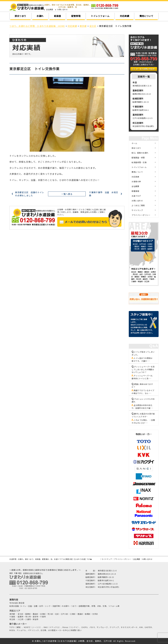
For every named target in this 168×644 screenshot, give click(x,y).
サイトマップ (137, 210)
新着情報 (135, 191)
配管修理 (76, 16)
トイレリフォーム (100, 16)
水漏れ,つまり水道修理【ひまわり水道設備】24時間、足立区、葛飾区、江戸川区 (73, 641)
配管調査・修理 (138, 158)
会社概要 (50, 9)
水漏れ (40, 16)
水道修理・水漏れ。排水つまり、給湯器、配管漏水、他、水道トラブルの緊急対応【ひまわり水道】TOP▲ (51, 559)
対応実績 (124, 16)
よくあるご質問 (138, 205)
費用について (146, 16)
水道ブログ (136, 196)
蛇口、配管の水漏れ (140, 153)
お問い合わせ (62, 9)
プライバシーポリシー (141, 215)
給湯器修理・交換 (139, 162)
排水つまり (20, 16)
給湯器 (58, 16)
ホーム (134, 143)
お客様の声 (136, 181)
